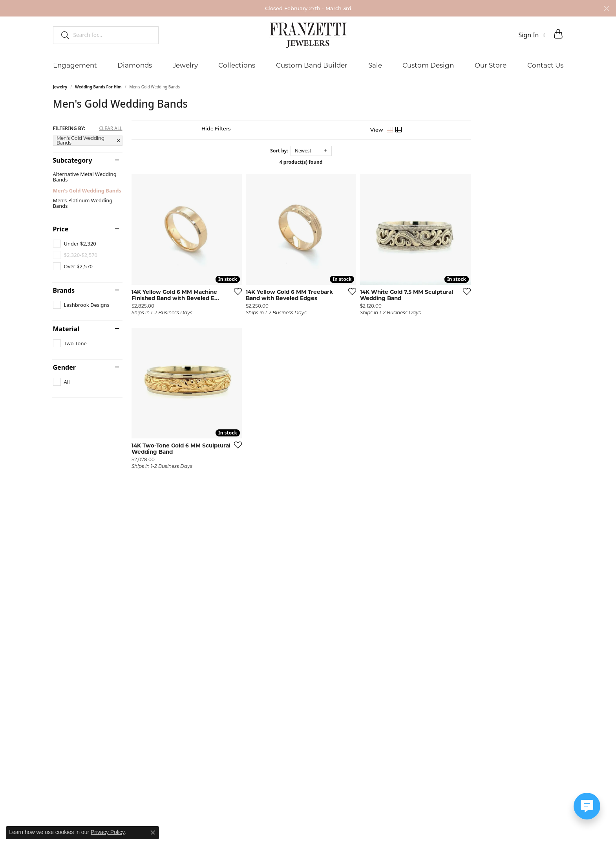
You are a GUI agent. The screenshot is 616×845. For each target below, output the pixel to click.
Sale (375, 65)
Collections (237, 65)
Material (66, 329)
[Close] (606, 8)
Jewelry (185, 65)
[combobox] (112, 35)
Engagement (75, 65)
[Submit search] (62, 35)
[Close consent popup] (153, 832)
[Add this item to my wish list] (267, 322)
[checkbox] (75, 244)
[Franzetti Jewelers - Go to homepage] (308, 35)
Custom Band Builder (312, 65)
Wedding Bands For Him (98, 87)
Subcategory (73, 160)
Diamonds (135, 65)
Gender (64, 367)
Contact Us (545, 65)
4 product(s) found (347, 162)
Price (61, 229)
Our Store (491, 65)
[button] (532, 35)
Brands (64, 290)
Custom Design (428, 65)
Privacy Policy (108, 832)
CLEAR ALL (111, 128)
